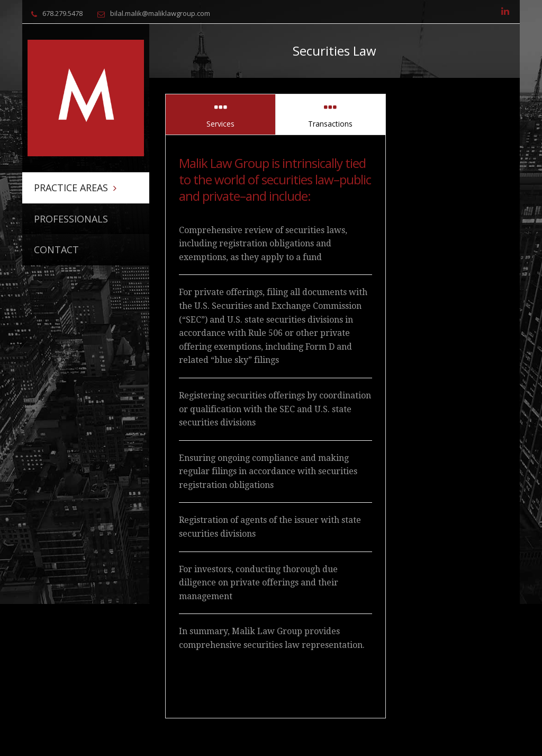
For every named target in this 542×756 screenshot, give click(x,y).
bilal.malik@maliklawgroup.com (160, 13)
